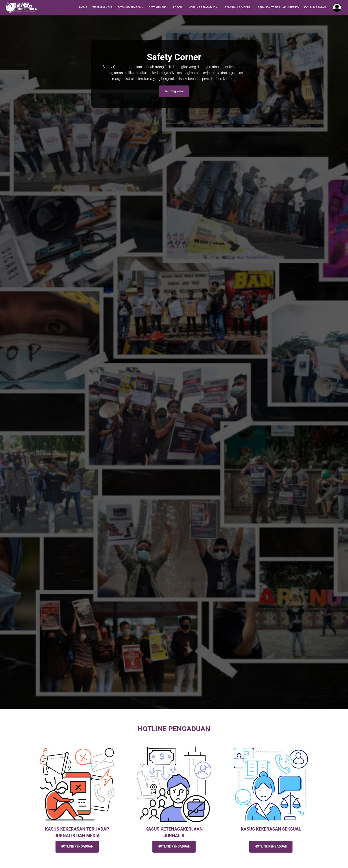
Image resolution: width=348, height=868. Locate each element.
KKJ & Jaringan (315, 7)
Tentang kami (174, 91)
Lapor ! (178, 7)
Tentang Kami (103, 7)
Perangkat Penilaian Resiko (278, 7)
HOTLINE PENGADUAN (77, 847)
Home (83, 7)
